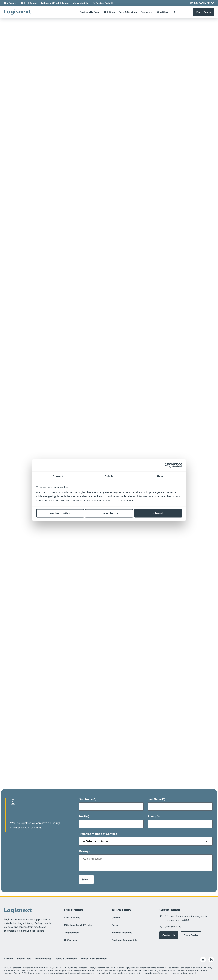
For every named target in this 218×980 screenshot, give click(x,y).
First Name (86, 799)
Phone (152, 817)
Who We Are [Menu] (163, 12)
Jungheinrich (80, 3)
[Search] (176, 12)
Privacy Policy (43, 958)
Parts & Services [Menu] (128, 12)
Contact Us (169, 935)
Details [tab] (109, 476)
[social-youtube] (203, 960)
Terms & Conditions (66, 958)
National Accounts (122, 932)
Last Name (155, 799)
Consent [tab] (58, 476)
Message (84, 851)
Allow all (158, 513)
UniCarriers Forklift (102, 3)
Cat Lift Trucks (29, 3)
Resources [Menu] (147, 12)
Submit (85, 879)
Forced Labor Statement (94, 958)
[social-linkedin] (211, 960)
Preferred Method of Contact (98, 834)
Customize (109, 513)
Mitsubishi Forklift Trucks (55, 3)
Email (82, 817)
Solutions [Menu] (109, 12)
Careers (116, 918)
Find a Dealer (204, 12)
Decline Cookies (60, 513)
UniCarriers (70, 940)
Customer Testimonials (124, 940)
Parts (115, 925)
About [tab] (160, 476)
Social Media (24, 958)
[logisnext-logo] (19, 12)
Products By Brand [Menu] (90, 12)
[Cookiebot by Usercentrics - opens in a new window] (167, 465)
